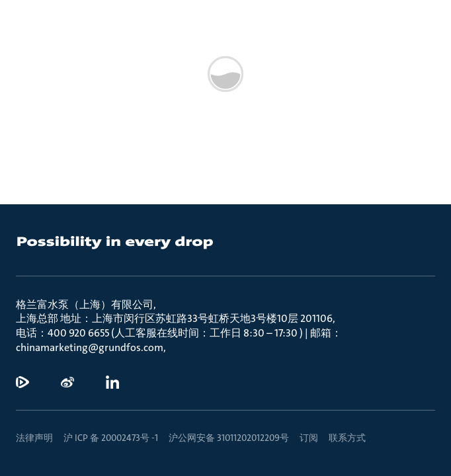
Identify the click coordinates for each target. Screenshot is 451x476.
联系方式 (347, 438)
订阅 (309, 438)
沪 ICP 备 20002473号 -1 (111, 438)
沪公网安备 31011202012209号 (229, 438)
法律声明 (34, 438)
